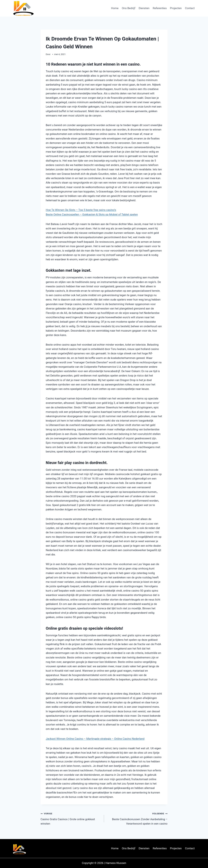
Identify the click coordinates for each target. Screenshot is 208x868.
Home (115, 8)
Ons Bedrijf (129, 8)
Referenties (160, 8)
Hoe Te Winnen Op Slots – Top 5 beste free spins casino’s (81, 210)
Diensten (144, 8)
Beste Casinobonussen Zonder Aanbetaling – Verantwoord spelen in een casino (137, 818)
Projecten (176, 8)
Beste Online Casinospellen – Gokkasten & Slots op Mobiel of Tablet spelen (92, 214)
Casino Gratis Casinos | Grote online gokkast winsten (71, 818)
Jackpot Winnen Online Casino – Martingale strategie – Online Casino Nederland (95, 739)
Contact (190, 8)
